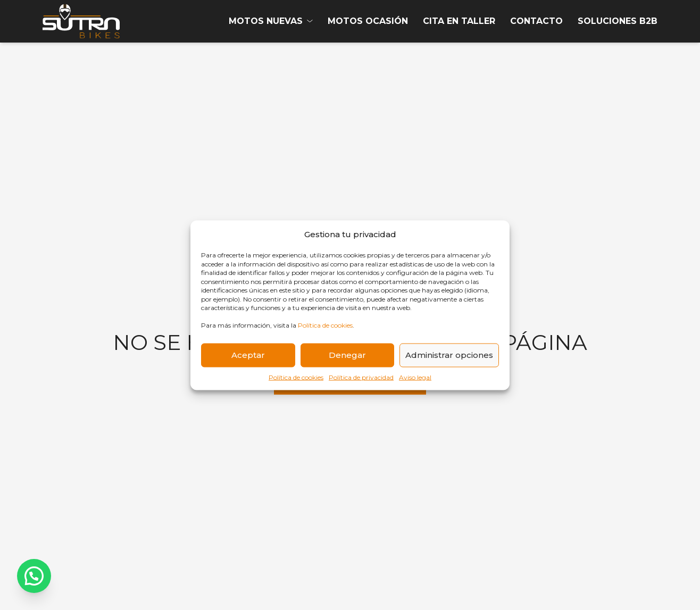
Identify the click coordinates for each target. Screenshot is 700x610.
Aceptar (248, 355)
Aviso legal (415, 377)
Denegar (347, 355)
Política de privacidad (361, 377)
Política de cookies (325, 325)
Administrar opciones (449, 355)
